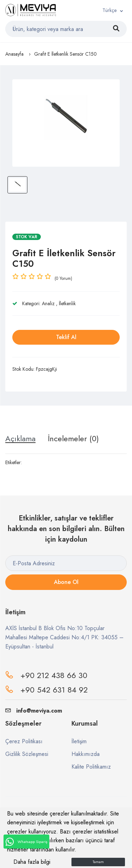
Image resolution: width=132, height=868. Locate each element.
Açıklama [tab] (20, 438)
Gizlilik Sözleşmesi (27, 754)
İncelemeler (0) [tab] (73, 438)
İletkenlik (67, 303)
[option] (66, 123)
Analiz (48, 303)
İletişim (79, 741)
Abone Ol (66, 582)
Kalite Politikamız (91, 767)
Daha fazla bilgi (32, 862)
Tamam (98, 862)
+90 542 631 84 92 (54, 690)
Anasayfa (14, 54)
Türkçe (109, 10)
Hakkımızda (86, 754)
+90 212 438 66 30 (54, 675)
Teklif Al (66, 337)
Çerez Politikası (24, 741)
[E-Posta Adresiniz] (66, 563)
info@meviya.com (34, 711)
